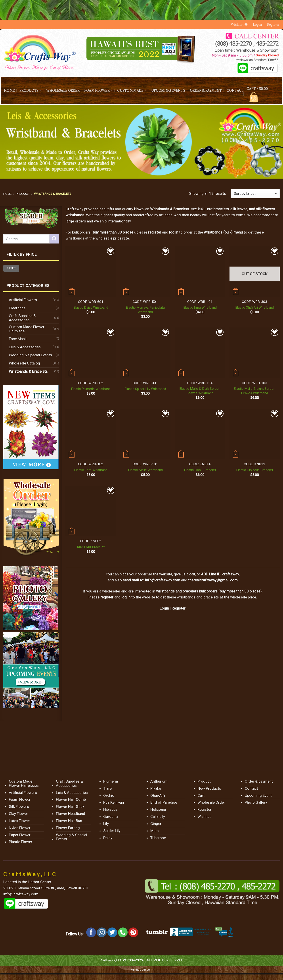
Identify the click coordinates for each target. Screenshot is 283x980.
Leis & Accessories (25, 347)
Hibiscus (110, 809)
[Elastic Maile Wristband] (145, 434)
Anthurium (159, 781)
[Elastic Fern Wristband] (91, 434)
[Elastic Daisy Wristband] (91, 272)
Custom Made (132, 91)
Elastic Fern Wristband (91, 470)
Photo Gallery (256, 802)
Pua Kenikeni (114, 802)
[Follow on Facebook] (91, 932)
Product (23, 194)
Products (30, 91)
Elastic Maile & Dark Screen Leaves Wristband (200, 391)
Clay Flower (18, 814)
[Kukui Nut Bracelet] (91, 511)
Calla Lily (158, 816)
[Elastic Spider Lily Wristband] (145, 353)
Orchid (109, 795)
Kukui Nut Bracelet (91, 547)
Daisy (108, 838)
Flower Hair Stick (70, 807)
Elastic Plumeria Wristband (91, 389)
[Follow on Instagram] (102, 932)
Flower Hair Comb (71, 799)
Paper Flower (20, 835)
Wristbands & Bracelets (28, 371)
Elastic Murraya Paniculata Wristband (145, 310)
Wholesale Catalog (24, 363)
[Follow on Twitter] (112, 932)
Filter (11, 268)
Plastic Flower (21, 842)
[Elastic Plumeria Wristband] (91, 353)
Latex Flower (19, 821)
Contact (235, 91)
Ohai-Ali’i (158, 795)
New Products (209, 788)
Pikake (156, 788)
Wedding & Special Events (30, 355)
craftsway (230, 574)
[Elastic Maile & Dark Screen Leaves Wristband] (200, 353)
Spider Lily (112, 831)
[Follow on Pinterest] (133, 932)
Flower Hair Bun (69, 821)
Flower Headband (71, 814)
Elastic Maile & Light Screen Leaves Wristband (254, 391)
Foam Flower (98, 91)
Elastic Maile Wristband (145, 470)
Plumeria (111, 781)
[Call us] (123, 932)
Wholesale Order (63, 91)
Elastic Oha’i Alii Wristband (254, 308)
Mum (155, 831)
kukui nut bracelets (213, 209)
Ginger (156, 824)
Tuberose (158, 838)
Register (273, 24)
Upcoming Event (258, 795)
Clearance (17, 308)
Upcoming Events (168, 91)
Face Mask (18, 339)
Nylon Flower (20, 828)
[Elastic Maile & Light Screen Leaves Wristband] (255, 353)
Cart (201, 795)
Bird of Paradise (164, 802)
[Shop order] (255, 194)
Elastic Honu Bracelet (200, 470)
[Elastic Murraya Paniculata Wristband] (145, 272)
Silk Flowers (19, 807)
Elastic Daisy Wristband (91, 308)
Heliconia (158, 809)
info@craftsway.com (163, 580)
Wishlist (204, 816)
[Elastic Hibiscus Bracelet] (255, 434)
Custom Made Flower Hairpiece (27, 329)
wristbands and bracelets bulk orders (187, 591)
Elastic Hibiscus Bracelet (255, 470)
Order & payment (206, 91)
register (155, 232)
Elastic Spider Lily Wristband (145, 389)
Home (9, 91)
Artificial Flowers (23, 300)
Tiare (107, 788)
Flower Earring (68, 828)
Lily (106, 824)
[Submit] (54, 239)
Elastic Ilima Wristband (200, 308)
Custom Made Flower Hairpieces (24, 783)
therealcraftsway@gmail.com (213, 580)
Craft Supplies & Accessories (22, 318)
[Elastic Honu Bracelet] (200, 434)
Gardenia (111, 816)
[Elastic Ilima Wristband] (200, 272)
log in (126, 597)
